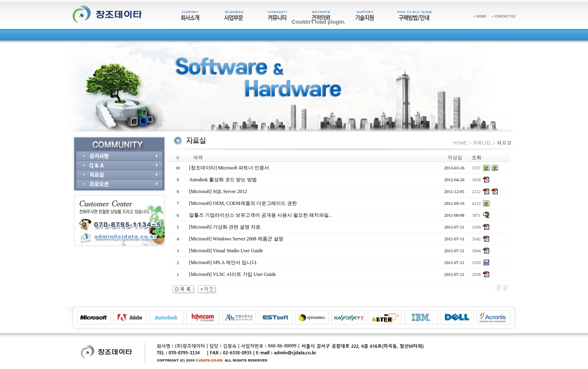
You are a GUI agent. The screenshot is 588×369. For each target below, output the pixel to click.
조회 (477, 158)
